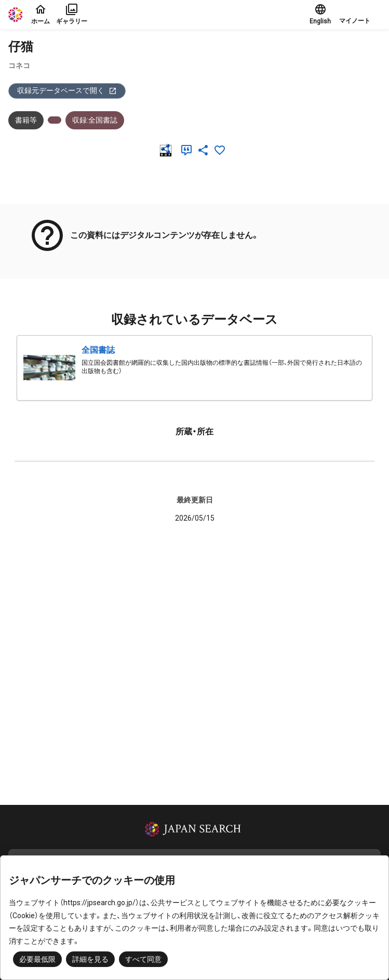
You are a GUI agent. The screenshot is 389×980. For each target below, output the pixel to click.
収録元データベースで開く (67, 91)
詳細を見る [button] (90, 959)
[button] (360, 15)
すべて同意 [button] (143, 959)
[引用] (189, 150)
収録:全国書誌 (95, 120)
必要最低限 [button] (37, 959)
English (320, 14)
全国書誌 (98, 350)
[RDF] (168, 150)
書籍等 (26, 120)
